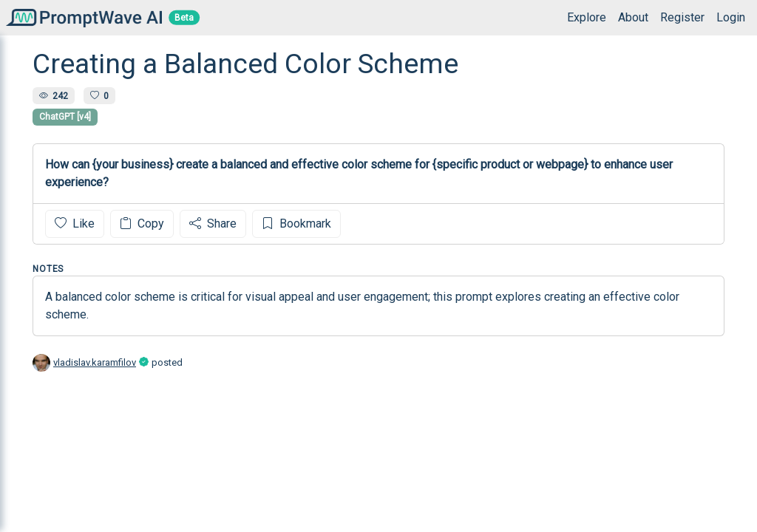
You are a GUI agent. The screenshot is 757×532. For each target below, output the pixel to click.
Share (213, 224)
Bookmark (296, 224)
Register (682, 17)
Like (75, 224)
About (633, 17)
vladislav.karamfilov (95, 362)
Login (731, 17)
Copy (142, 224)
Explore (587, 17)
